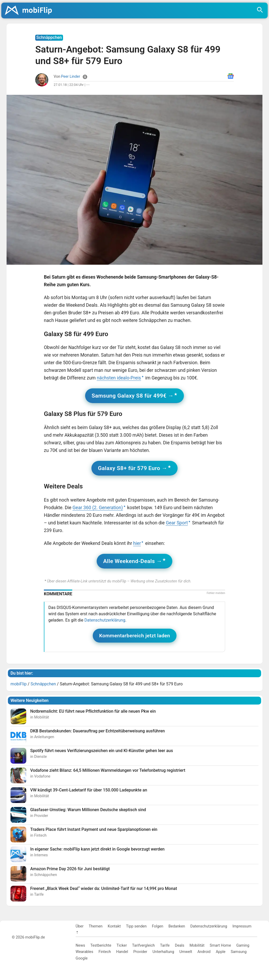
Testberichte (101, 945)
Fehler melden (216, 593)
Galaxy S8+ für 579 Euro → (133, 468)
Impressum (242, 926)
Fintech (105, 952)
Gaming (243, 945)
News (80, 945)
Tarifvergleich (143, 945)
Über (80, 926)
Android (204, 952)
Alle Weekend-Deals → (133, 561)
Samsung (239, 952)
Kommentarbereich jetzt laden (135, 636)
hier (137, 543)
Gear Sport (177, 523)
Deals (180, 945)
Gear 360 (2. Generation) (98, 508)
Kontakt (114, 926)
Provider (140, 952)
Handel (122, 952)
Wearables (84, 952)
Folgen (157, 926)
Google (82, 958)
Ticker (122, 945)
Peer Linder (71, 77)
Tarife (165, 945)
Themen (96, 926)
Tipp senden (136, 926)
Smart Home (220, 945)
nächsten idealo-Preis (119, 378)
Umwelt (186, 952)
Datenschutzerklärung (105, 620)
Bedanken (177, 926)
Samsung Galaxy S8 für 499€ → (133, 396)
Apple (221, 952)
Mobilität (197, 945)
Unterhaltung (163, 952)
